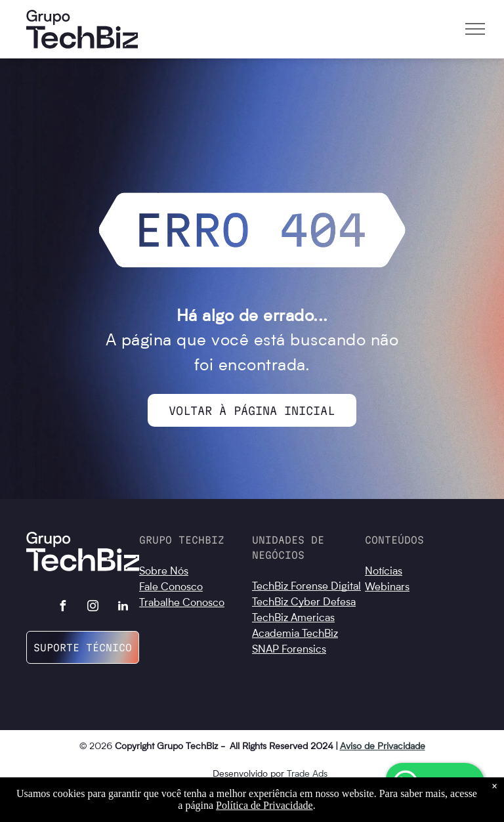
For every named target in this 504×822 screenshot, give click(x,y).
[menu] (475, 29)
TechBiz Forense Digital (306, 587)
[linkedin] (123, 608)
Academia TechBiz (295, 634)
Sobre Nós (164, 572)
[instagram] (93, 608)
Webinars (387, 588)
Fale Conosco (171, 588)
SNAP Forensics (289, 650)
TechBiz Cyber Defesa (304, 603)
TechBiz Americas (293, 618)
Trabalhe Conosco (182, 603)
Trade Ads (307, 774)
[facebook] (63, 608)
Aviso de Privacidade (383, 746)
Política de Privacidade (264, 805)
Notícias (384, 572)
